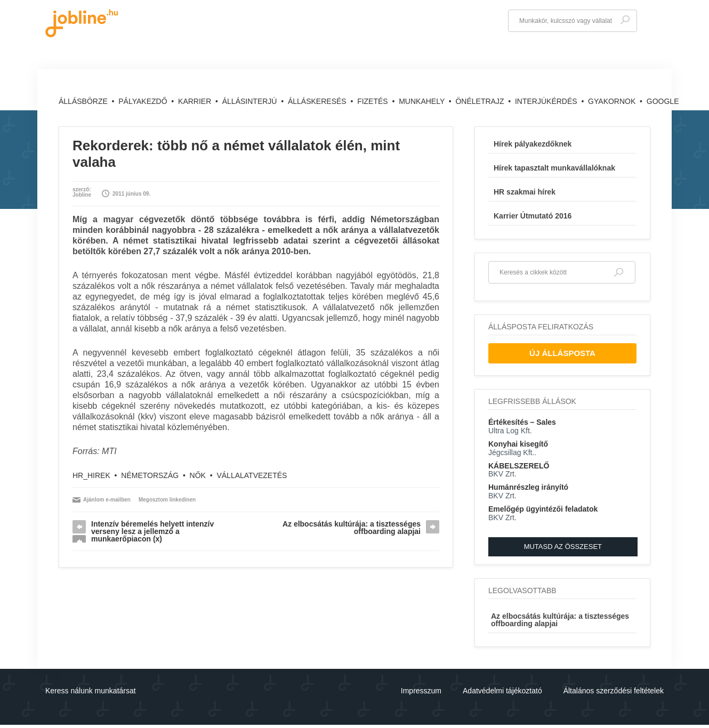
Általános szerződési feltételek (614, 691)
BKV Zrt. (502, 474)
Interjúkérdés (547, 101)
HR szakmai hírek (525, 192)
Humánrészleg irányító (528, 487)
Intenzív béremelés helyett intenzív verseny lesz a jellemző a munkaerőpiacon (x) (152, 531)
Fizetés (373, 101)
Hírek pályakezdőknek (533, 144)
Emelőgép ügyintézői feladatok (543, 509)
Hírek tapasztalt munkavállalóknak (554, 168)
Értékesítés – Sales (522, 422)
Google (663, 101)
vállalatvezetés (252, 475)
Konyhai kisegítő (518, 444)
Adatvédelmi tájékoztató (502, 691)
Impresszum (421, 691)
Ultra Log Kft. (510, 431)
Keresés (625, 20)
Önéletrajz (481, 101)
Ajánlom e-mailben (107, 500)
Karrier (196, 101)
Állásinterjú (251, 101)
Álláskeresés (318, 101)
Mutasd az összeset (563, 547)
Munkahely (423, 101)
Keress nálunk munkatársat (91, 691)
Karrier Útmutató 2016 (533, 216)
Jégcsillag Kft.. (512, 452)
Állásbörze (84, 101)
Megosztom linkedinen (167, 500)
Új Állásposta (562, 353)
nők (198, 475)
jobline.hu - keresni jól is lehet (82, 23)
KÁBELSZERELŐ (519, 466)
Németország (150, 475)
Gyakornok (613, 101)
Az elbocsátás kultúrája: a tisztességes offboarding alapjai (352, 528)
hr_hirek (91, 475)
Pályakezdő (144, 101)
